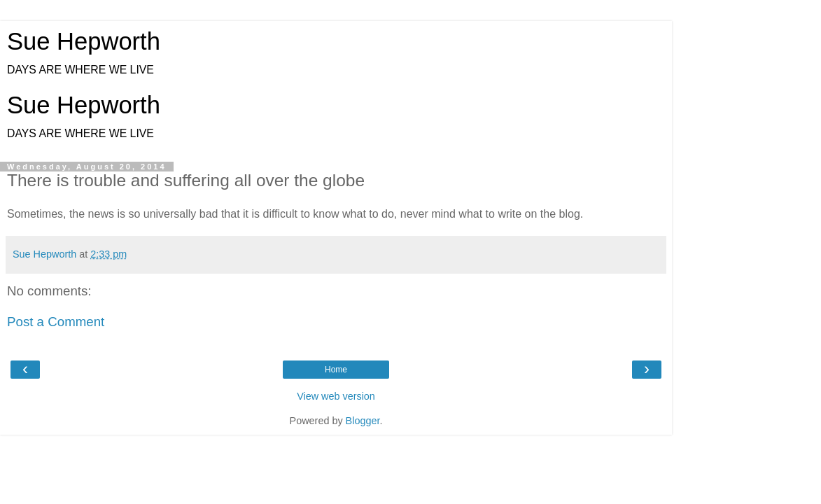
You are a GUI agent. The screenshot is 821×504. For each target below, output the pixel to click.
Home (336, 370)
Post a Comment (56, 322)
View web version (336, 396)
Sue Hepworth (84, 41)
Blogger (363, 421)
